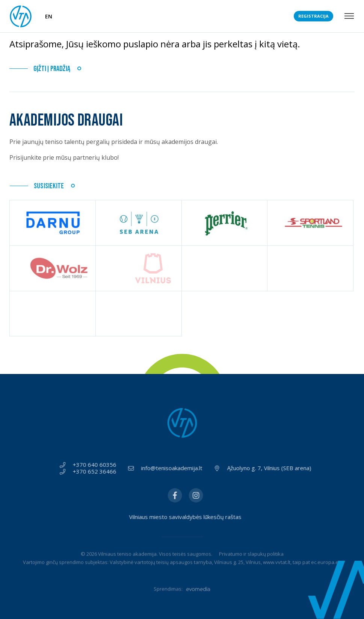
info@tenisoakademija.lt (175, 468)
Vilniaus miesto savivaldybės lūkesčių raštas (196, 517)
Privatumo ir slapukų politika (251, 564)
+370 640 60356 (98, 465)
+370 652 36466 (98, 472)
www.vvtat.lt (277, 572)
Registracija (313, 16)
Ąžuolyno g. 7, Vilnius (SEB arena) (273, 468)
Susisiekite (50, 186)
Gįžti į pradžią (52, 69)
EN (49, 16)
